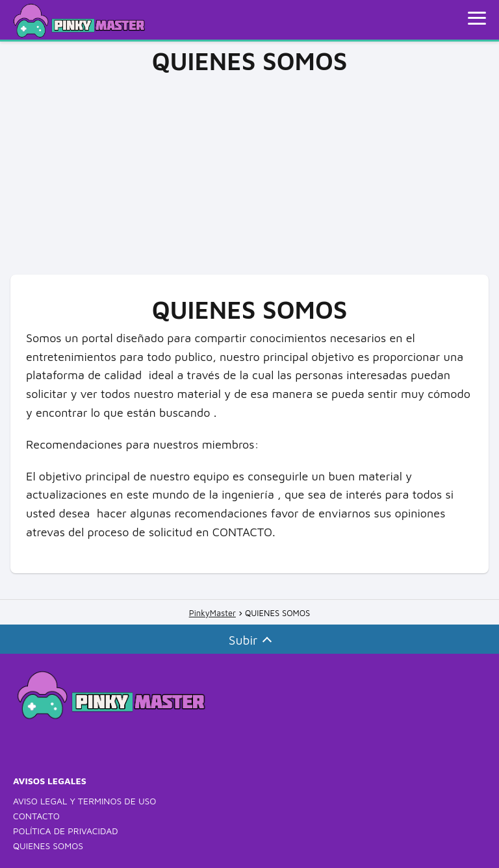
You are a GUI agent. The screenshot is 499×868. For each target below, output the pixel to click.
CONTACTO (36, 816)
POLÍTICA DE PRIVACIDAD (66, 831)
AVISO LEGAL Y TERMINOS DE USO (84, 801)
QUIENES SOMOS (48, 846)
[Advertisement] (249, 171)
